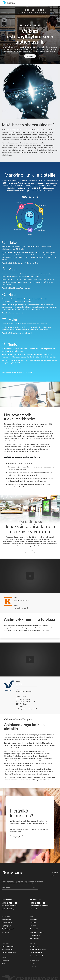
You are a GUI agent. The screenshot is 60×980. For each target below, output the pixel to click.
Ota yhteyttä (17, 837)
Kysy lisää (30, 56)
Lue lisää (30, 551)
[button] (56, 3)
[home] (9, 3)
